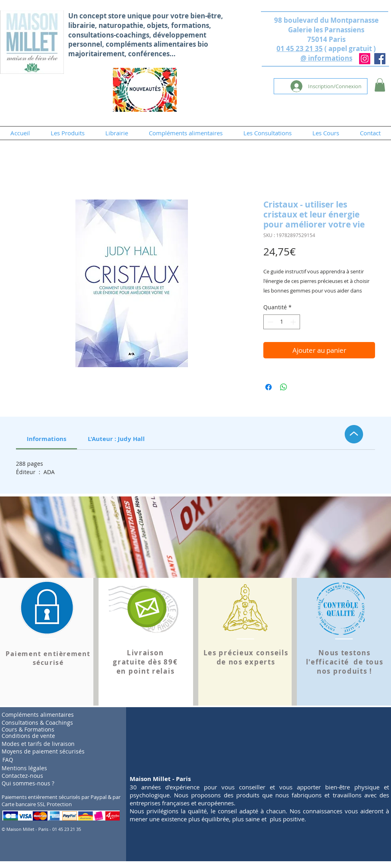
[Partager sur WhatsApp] (284, 387)
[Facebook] (380, 59)
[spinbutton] (282, 322)
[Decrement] (270, 322)
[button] (380, 85)
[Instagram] (365, 59)
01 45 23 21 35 (300, 48)
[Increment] (294, 322)
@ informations (326, 58)
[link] (46, 439)
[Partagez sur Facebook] (269, 387)
